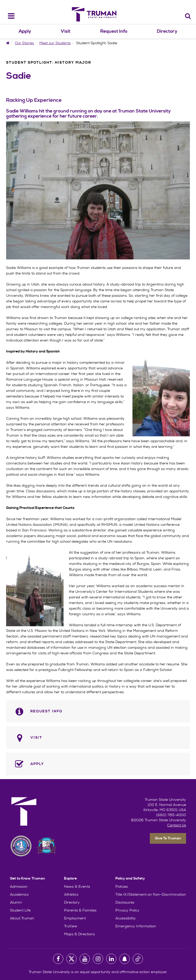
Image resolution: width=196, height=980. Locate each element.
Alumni (16, 902)
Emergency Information (136, 926)
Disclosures (125, 902)
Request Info (114, 31)
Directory (167, 31)
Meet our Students (55, 43)
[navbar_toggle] (8, 16)
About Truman (22, 918)
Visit (66, 31)
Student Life (20, 910)
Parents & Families (80, 910)
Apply (25, 31)
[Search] (188, 16)
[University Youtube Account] (85, 959)
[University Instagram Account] (98, 959)
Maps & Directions (79, 934)
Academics (19, 894)
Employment (75, 918)
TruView (71, 926)
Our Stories (24, 43)
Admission (19, 886)
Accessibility (126, 918)
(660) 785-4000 (171, 815)
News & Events (77, 886)
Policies (122, 886)
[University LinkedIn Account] (111, 959)
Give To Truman (168, 838)
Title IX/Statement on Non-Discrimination (151, 894)
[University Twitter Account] (71, 959)
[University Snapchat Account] (125, 959)
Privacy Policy (127, 910)
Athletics (71, 894)
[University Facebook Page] (58, 959)
